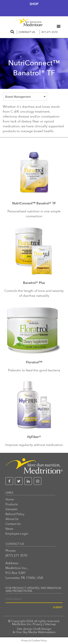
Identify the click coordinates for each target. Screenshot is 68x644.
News (9, 529)
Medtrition (19, 624)
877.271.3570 (50, 32)
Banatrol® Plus (34, 283)
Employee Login (17, 534)
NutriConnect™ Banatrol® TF (34, 204)
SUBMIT (58, 607)
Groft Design (42, 629)
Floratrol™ (34, 363)
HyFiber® (34, 437)
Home (10, 499)
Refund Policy (15, 514)
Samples (12, 509)
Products (12, 504)
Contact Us (27, 32)
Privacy (37, 624)
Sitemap (50, 624)
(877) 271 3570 (16, 556)
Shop (34, 4)
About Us (12, 519)
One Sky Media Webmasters (36, 632)
